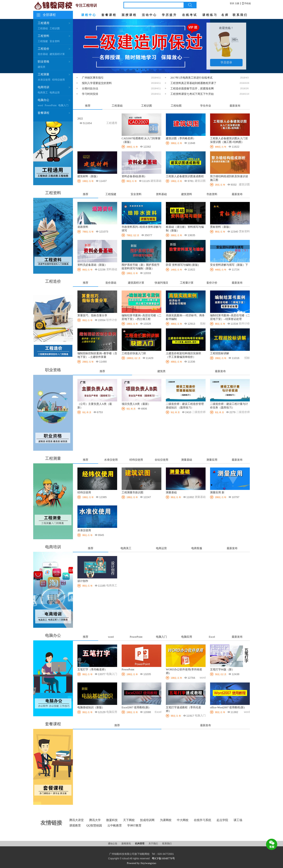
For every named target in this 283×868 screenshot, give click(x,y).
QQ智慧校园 (94, 825)
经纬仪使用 (58, 80)
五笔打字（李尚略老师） (92, 669)
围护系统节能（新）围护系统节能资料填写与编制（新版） (141, 267)
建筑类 (42, 67)
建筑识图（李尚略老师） (181, 138)
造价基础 (43, 54)
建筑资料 (187, 194)
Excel (212, 637)
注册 (237, 3)
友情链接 (51, 823)
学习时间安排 (90, 94)
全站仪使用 (161, 460)
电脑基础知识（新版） (91, 707)
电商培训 (43, 87)
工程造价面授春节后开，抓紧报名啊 (192, 89)
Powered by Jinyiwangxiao (141, 863)
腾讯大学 (95, 820)
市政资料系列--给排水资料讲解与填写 (141, 229)
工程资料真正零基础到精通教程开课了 (193, 83)
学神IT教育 (134, 825)
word (40, 105)
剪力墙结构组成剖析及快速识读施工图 (229, 178)
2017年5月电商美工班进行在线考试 (191, 78)
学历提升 (169, 15)
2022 (80, 119)
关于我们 (154, 844)
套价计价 (212, 283)
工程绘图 (176, 106)
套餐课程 (109, 15)
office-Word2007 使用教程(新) (227, 707)
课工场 (238, 820)
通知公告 (113, 844)
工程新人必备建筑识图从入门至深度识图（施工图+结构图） (229, 140)
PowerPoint (51, 105)
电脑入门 (63, 105)
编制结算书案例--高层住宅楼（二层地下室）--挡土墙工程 (141, 317)
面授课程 (129, 15)
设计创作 (83, 581)
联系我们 (240, 15)
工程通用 (43, 23)
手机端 (246, 3)
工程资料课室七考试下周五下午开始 (192, 94)
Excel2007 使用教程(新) (135, 707)
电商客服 (197, 548)
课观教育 (75, 825)
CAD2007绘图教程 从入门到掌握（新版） (141, 140)
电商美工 (43, 93)
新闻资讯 (126, 844)
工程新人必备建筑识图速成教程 (185, 176)
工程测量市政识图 (132, 492)
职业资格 (43, 62)
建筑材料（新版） (88, 176)
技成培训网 (147, 820)
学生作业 (206, 106)
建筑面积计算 (57, 54)
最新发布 (235, 106)
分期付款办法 (90, 89)
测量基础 (187, 460)
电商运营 (55, 93)
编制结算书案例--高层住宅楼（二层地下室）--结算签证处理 (230, 317)
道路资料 (83, 227)
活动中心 (149, 15)
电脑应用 (187, 637)
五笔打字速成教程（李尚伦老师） (183, 709)
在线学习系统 (203, 820)
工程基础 (43, 28)
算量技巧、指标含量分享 (92, 315)
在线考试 (190, 15)
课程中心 (89, 15)
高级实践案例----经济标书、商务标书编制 (185, 317)
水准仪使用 (44, 80)
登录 (232, 3)
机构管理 (140, 844)
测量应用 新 (217, 492)
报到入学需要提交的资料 (97, 83)
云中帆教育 (115, 825)
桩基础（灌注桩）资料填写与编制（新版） (185, 229)
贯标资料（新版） (221, 227)
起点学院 (222, 820)
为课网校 (166, 820)
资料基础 (161, 194)
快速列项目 (161, 283)
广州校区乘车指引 (93, 78)
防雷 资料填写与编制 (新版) (182, 265)
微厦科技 (112, 820)
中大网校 (183, 820)
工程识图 (55, 28)
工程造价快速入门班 (134, 353)
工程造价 (43, 49)
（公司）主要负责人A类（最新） (95, 406)
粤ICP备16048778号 (163, 858)
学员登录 (226, 62)
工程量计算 (187, 283)
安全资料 (55, 41)
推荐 (88, 106)
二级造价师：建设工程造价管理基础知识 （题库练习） (185, 406)
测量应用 (212, 460)
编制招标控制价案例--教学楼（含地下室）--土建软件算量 (97, 355)
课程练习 (210, 15)
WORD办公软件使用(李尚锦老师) (184, 671)
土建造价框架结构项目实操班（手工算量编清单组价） (183, 355)
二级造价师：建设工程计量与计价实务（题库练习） (229, 406)
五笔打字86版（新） (222, 669)
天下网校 (129, 820)
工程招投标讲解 (220, 353)
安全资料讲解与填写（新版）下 (229, 265)
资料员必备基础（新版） (92, 265)
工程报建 (43, 41)
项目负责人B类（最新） (136, 404)
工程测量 (43, 74)
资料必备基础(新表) (133, 176)
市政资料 (212, 194)
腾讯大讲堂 (77, 820)
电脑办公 (43, 100)
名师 (225, 15)
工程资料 (43, 36)
